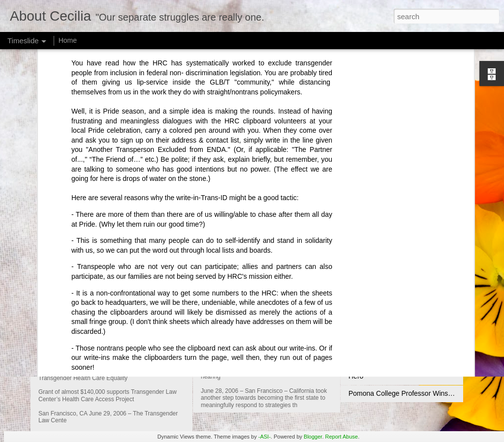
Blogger (313, 437)
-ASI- (265, 437)
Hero (356, 376)
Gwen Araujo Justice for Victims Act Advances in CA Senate (318, 309)
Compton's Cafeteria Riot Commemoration (413, 307)
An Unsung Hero (374, 342)
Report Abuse (342, 437)
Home (68, 40)
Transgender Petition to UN (390, 359)
